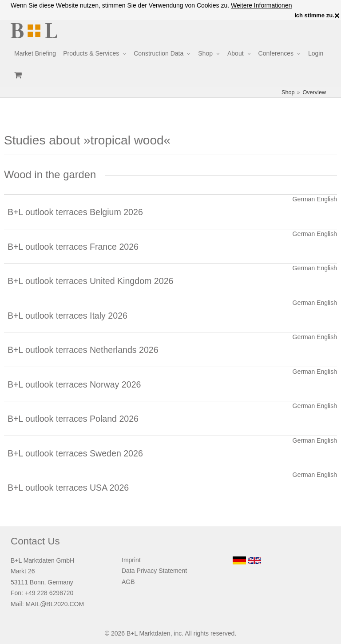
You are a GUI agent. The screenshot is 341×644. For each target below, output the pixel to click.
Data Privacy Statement (154, 571)
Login (316, 53)
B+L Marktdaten (149, 633)
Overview (314, 92)
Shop (205, 53)
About (236, 53)
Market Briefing (35, 53)
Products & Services (91, 53)
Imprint (131, 560)
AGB (128, 582)
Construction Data (159, 53)
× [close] (337, 16)
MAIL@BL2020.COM (55, 604)
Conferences (276, 53)
